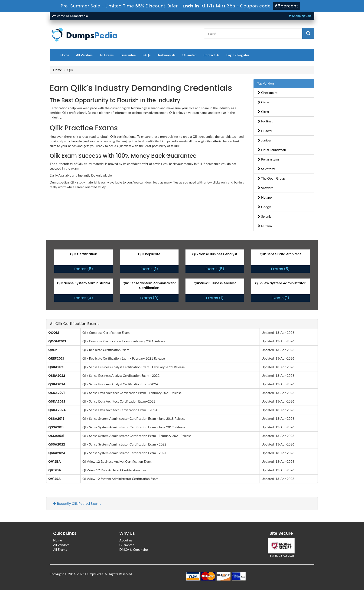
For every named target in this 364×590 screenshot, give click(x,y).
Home (65, 55)
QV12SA (54, 479)
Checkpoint (267, 93)
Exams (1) (149, 269)
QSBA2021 (56, 367)
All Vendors (84, 55)
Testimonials (166, 55)
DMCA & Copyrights (134, 549)
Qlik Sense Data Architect (280, 254)
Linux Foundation (272, 150)
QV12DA (55, 470)
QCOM (54, 333)
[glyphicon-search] (308, 33)
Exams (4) (84, 298)
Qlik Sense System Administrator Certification (149, 285)
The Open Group (271, 178)
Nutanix (265, 226)
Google (264, 207)
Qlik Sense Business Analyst (215, 254)
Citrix (263, 112)
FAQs (146, 55)
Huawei (265, 131)
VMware (265, 188)
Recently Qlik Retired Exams (77, 504)
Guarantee (128, 55)
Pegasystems (268, 159)
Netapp (265, 197)
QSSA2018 (56, 419)
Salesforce (266, 169)
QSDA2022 (57, 401)
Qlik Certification (84, 254)
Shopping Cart (300, 16)
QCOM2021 (57, 341)
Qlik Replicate (149, 254)
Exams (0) (149, 298)
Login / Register (238, 55)
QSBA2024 (57, 384)
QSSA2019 (56, 427)
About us (126, 540)
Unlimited (190, 55)
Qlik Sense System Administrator (84, 283)
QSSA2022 (57, 444)
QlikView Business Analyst (215, 283)
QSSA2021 (56, 436)
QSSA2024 (57, 453)
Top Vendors (266, 83)
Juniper (264, 140)
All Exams (107, 55)
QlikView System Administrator (280, 283)
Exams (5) (84, 269)
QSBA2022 (57, 376)
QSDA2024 (57, 410)
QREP (52, 350)
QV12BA (55, 462)
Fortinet (265, 121)
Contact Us (211, 55)
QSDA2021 (57, 393)
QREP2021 (56, 358)
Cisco (263, 102)
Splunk (264, 216)
